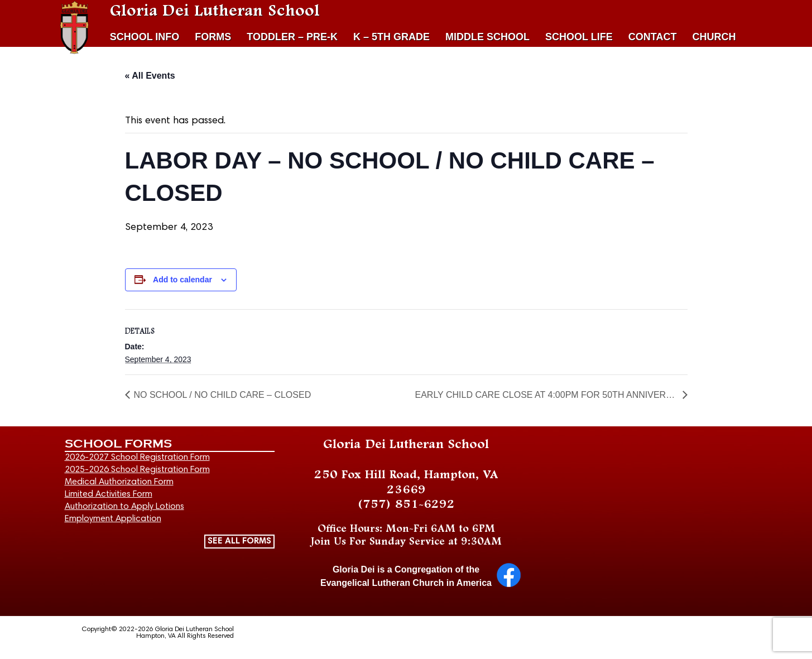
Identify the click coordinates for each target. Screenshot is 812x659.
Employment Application (113, 519)
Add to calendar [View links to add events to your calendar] (182, 280)
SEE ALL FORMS (239, 541)
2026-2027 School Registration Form (137, 458)
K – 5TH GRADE (391, 37)
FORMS (213, 37)
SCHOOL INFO (145, 37)
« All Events (150, 76)
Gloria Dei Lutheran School (215, 11)
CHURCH (714, 37)
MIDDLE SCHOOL (487, 37)
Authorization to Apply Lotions (124, 507)
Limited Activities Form (109, 494)
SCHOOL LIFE (579, 37)
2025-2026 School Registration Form (137, 470)
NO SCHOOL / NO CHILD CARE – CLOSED (223, 395)
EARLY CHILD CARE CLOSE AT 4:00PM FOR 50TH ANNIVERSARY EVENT (547, 395)
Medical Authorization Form (119, 482)
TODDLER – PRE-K (292, 37)
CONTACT (653, 37)
